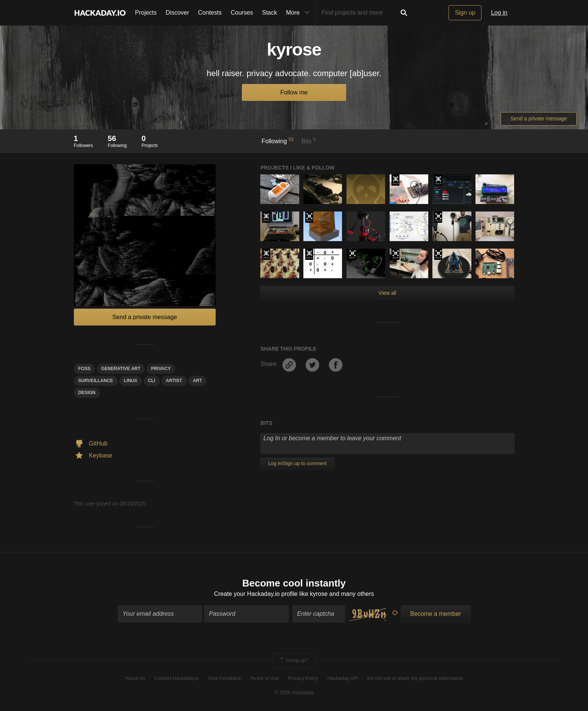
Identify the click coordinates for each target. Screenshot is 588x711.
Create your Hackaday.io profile (256, 594)
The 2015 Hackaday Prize (266, 217)
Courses (242, 13)
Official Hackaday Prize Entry (395, 180)
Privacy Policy (303, 678)
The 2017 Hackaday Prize (309, 217)
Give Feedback (224, 678)
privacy (161, 369)
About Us (135, 678)
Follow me (294, 92)
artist (174, 381)
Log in (499, 13)
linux (130, 381)
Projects (146, 13)
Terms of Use (265, 678)
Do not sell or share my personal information (415, 678)
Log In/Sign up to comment (297, 463)
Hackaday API (343, 678)
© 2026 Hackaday (294, 692)
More (300, 13)
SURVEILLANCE (96, 381)
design (87, 393)
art (197, 381)
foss (85, 369)
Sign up (465, 13)
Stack (270, 13)
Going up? (294, 660)
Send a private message (539, 118)
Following (278, 141)
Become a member (436, 614)
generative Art (121, 369)
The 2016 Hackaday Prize (395, 254)
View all (387, 293)
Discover (177, 13)
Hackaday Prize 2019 (438, 217)
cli (152, 381)
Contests (210, 13)
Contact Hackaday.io (177, 678)
